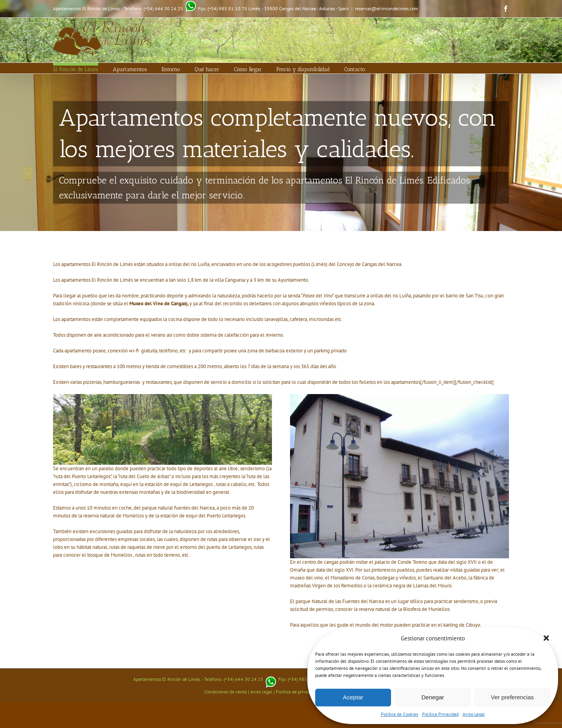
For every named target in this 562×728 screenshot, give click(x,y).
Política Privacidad (440, 714)
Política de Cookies (399, 714)
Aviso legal (261, 692)
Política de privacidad (297, 692)
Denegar (433, 697)
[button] (546, 638)
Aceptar (353, 697)
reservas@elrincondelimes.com (387, 8)
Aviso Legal (474, 714)
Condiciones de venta (226, 692)
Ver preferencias (512, 697)
